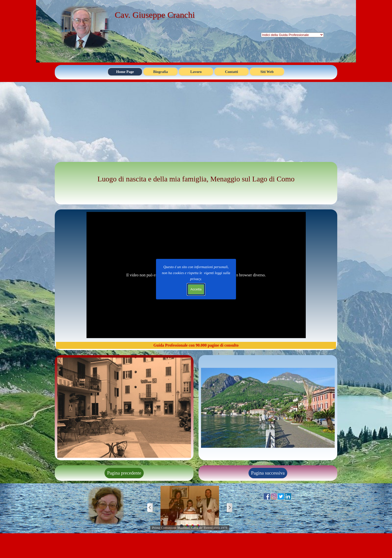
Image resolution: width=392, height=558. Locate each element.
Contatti (231, 72)
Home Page (125, 72)
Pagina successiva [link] (268, 473)
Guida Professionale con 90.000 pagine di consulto (196, 345)
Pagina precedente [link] (124, 473)
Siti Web (267, 72)
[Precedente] (150, 508)
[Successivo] (229, 508)
